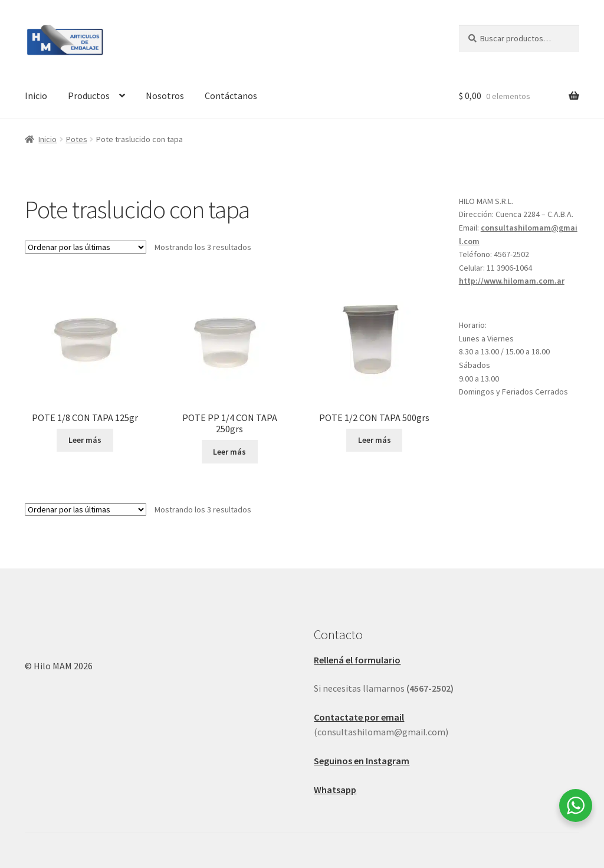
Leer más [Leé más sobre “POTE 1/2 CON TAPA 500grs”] (375, 440)
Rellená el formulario (357, 660)
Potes (77, 139)
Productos (89, 96)
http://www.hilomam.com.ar (512, 281)
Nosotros (165, 96)
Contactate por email (359, 717)
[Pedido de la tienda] (86, 247)
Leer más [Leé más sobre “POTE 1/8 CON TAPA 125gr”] (85, 440)
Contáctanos (231, 96)
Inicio (36, 96)
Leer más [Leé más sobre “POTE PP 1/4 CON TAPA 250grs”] (229, 452)
